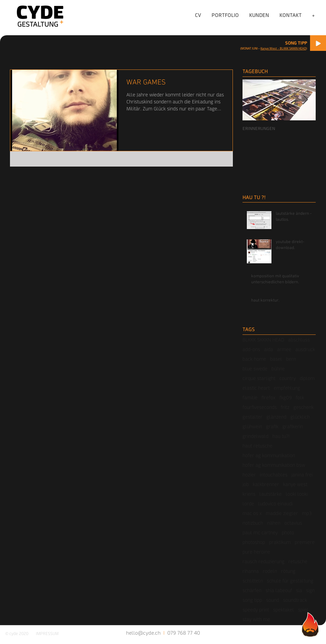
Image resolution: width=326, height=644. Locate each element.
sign (310, 590)
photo (288, 532)
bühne (278, 369)
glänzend (276, 417)
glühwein (252, 426)
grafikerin (293, 426)
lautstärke (271, 494)
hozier (249, 475)
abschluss (299, 340)
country (288, 378)
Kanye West (269, 48)
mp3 (307, 513)
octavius (293, 523)
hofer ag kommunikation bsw (274, 465)
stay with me (256, 619)
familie (250, 397)
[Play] (318, 43)
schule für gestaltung (290, 581)
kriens (249, 494)
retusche (298, 561)
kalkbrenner (266, 484)
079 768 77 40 (184, 633)
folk (300, 397)
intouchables (274, 475)
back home (254, 359)
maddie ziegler (282, 513)
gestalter (252, 417)
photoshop (254, 542)
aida (269, 349)
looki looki (297, 494)
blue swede (255, 369)
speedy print (256, 610)
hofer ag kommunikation (269, 455)
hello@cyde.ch (143, 633)
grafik (272, 426)
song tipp (252, 600)
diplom (307, 378)
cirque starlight (259, 378)
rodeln (270, 571)
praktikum (280, 542)
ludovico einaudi (275, 504)
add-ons (251, 349)
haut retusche (257, 446)
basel (276, 359)
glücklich (300, 417)
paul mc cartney (260, 532)
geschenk (304, 407)
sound (273, 600)
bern (291, 359)
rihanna (251, 571)
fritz (285, 407)
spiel (303, 610)
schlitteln (253, 581)
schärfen (252, 590)
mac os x (252, 513)
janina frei (302, 475)
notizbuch (253, 523)
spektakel (284, 610)
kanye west (295, 484)
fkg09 (286, 397)
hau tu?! (281, 436)
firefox (268, 397)
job (246, 484)
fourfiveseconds (260, 407)
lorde (248, 504)
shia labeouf (279, 590)
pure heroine (256, 552)
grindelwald (255, 436)
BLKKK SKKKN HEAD (263, 340)
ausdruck (305, 349)
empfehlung (287, 388)
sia (299, 590)
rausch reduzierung (263, 561)
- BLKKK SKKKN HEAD (292, 48)
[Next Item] (305, 100)
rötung (288, 571)
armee (284, 349)
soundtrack (295, 600)
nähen (274, 523)
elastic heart (256, 388)
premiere (305, 542)
